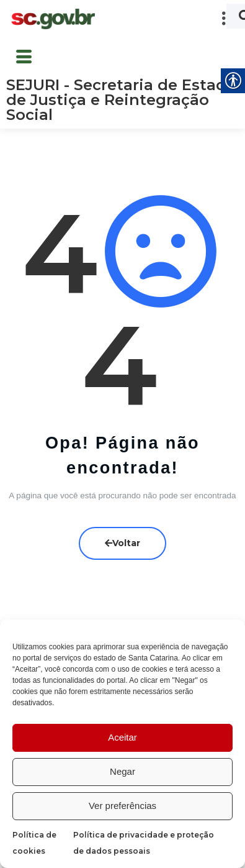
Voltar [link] (122, 542)
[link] (53, 19)
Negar (122, 771)
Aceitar (122, 737)
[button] (171, 19)
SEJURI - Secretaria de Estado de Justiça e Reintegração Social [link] (121, 100)
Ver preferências (122, 806)
